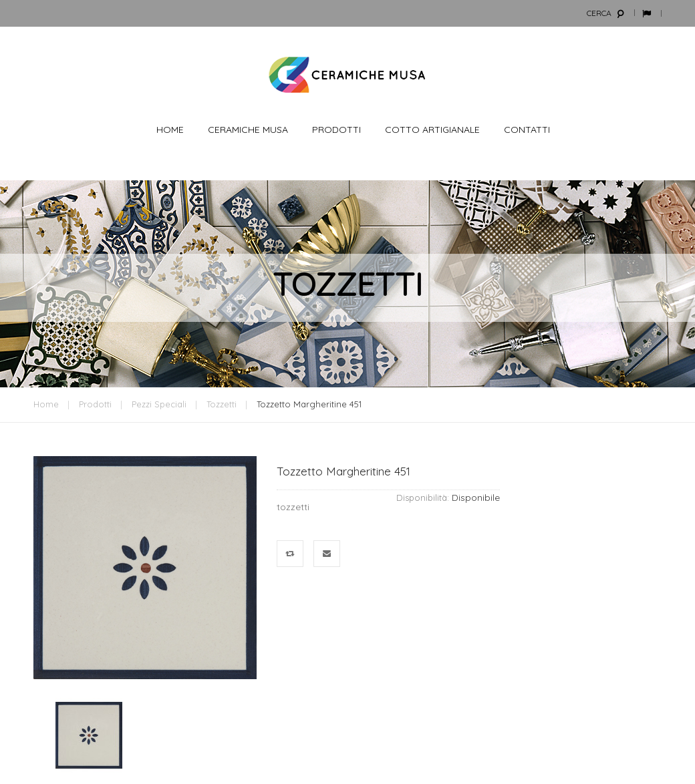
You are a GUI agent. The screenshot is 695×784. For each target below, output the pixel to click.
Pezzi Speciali (159, 404)
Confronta (290, 554)
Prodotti (95, 404)
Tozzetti (222, 404)
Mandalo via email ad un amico (327, 554)
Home (46, 404)
